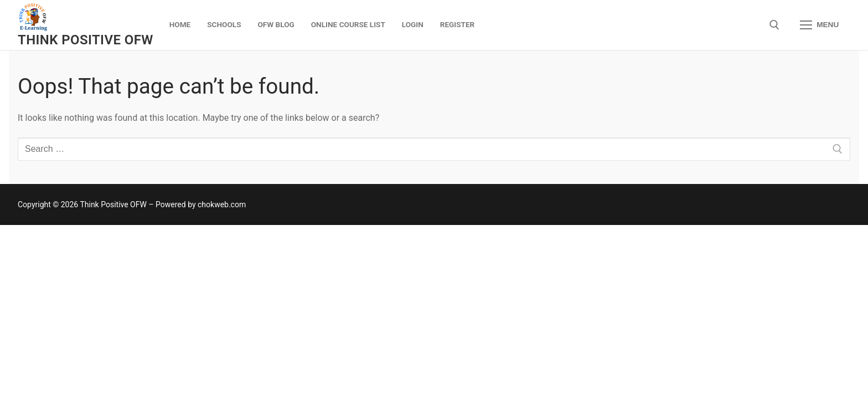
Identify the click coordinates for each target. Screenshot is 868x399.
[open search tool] (774, 25)
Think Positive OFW (86, 40)
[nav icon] (819, 25)
